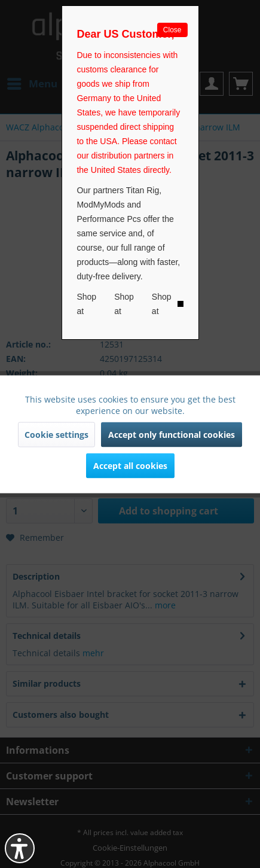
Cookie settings (56, 434)
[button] (20, 848)
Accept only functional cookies (172, 434)
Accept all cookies (130, 465)
